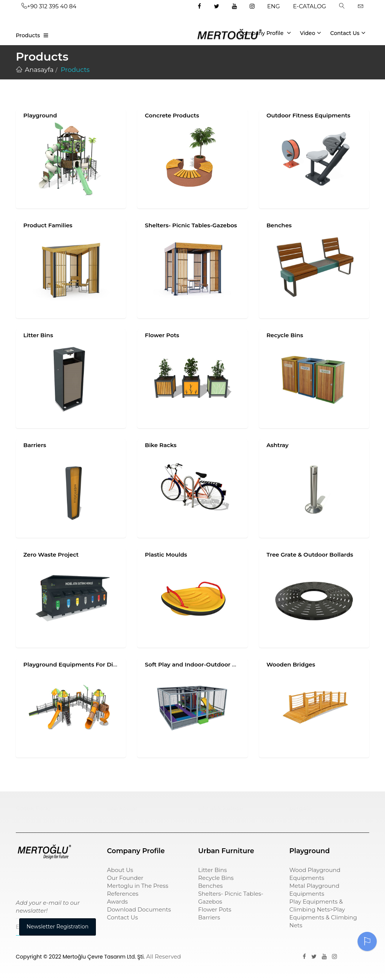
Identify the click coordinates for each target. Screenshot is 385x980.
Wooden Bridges (291, 664)
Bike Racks (161, 445)
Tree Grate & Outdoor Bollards (310, 555)
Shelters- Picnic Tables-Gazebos (191, 225)
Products (28, 35)
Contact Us (348, 33)
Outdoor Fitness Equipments (308, 115)
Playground (40, 115)
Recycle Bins (285, 335)
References (123, 894)
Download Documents (139, 909)
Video (311, 33)
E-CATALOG (309, 6)
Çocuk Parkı (33, 808)
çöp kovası (122, 808)
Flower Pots (162, 335)
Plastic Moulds (166, 555)
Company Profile (265, 33)
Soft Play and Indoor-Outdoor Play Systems (207, 664)
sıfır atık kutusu (221, 808)
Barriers (35, 445)
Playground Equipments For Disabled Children (91, 664)
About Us (120, 870)
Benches (279, 225)
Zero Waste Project (51, 555)
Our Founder (125, 878)
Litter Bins (38, 335)
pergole (301, 808)
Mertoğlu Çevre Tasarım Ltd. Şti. (104, 957)
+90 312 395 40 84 (49, 6)
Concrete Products (172, 115)
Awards (117, 902)
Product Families (48, 225)
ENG (274, 6)
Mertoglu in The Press (138, 886)
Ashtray (278, 445)
